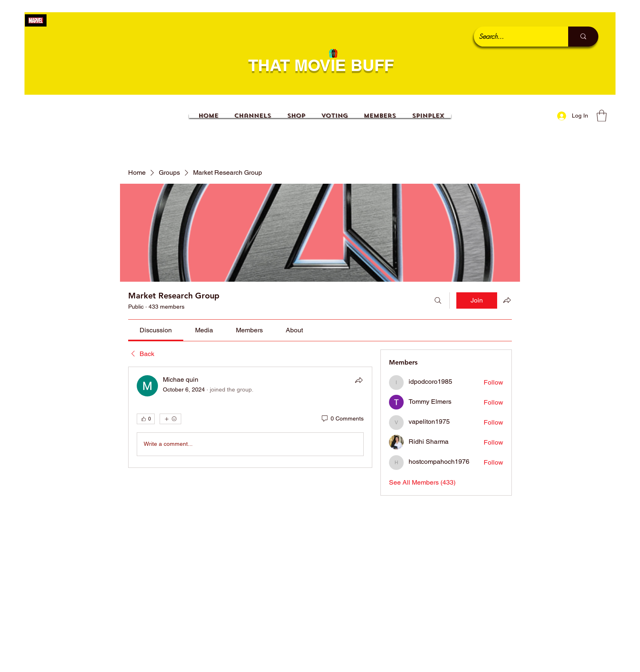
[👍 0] (146, 419)
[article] (250, 417)
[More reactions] (170, 419)
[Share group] (507, 300)
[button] (602, 116)
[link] (156, 330)
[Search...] (515, 37)
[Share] (359, 380)
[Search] (438, 300)
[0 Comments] (342, 419)
